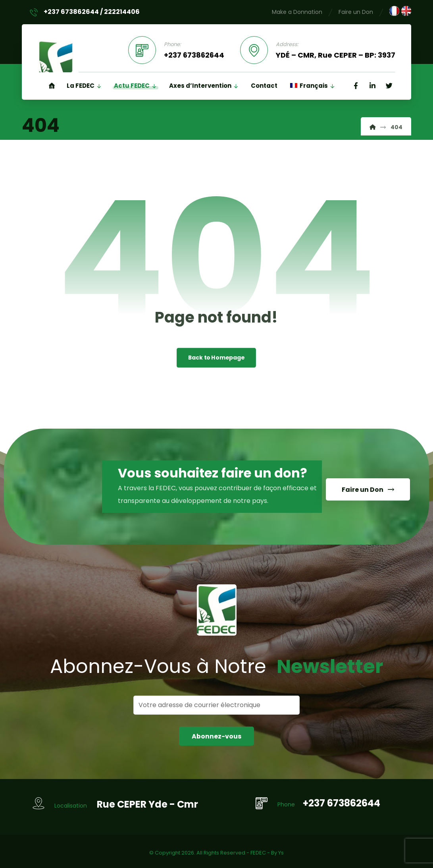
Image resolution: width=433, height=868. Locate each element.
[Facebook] (356, 87)
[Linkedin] (372, 87)
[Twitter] (389, 87)
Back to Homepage (216, 359)
